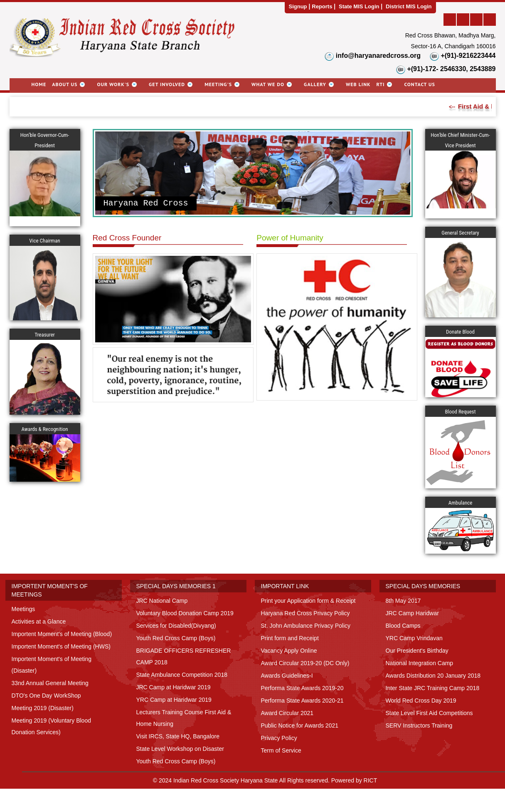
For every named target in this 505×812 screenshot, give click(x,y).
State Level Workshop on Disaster (180, 749)
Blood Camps (403, 626)
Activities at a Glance (39, 621)
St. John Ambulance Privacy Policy (306, 626)
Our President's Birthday (417, 651)
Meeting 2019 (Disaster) (43, 708)
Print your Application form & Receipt (308, 601)
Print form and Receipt (290, 638)
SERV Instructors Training (419, 725)
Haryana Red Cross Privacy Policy (305, 613)
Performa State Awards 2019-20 (302, 688)
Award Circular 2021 (287, 713)
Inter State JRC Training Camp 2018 (433, 688)
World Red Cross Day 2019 (421, 701)
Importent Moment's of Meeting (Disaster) (52, 665)
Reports (322, 6)
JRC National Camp (162, 601)
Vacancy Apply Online (289, 651)
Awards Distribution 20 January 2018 (433, 676)
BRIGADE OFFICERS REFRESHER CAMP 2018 (184, 656)
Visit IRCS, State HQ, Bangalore (178, 736)
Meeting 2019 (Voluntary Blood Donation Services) (51, 726)
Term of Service (281, 750)
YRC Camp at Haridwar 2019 (174, 700)
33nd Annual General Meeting (50, 683)
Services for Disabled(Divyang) (176, 626)
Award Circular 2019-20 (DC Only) (305, 663)
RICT (371, 780)
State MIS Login (359, 6)
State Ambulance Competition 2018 (182, 675)
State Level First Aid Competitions (429, 713)
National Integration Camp (420, 663)
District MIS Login (409, 6)
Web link (358, 84)
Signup (298, 6)
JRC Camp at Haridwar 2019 (174, 687)
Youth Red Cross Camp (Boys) (176, 638)
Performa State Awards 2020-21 (302, 701)
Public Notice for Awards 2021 (300, 725)
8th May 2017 (403, 601)
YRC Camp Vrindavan (414, 638)
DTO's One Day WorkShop (46, 696)
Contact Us (419, 84)
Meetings (23, 609)
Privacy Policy (279, 738)
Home (39, 84)
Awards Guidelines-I (287, 676)
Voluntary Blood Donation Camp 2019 (185, 613)
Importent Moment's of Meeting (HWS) (61, 646)
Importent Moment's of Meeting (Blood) (62, 634)
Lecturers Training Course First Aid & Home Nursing (184, 718)
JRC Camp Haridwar (412, 613)
